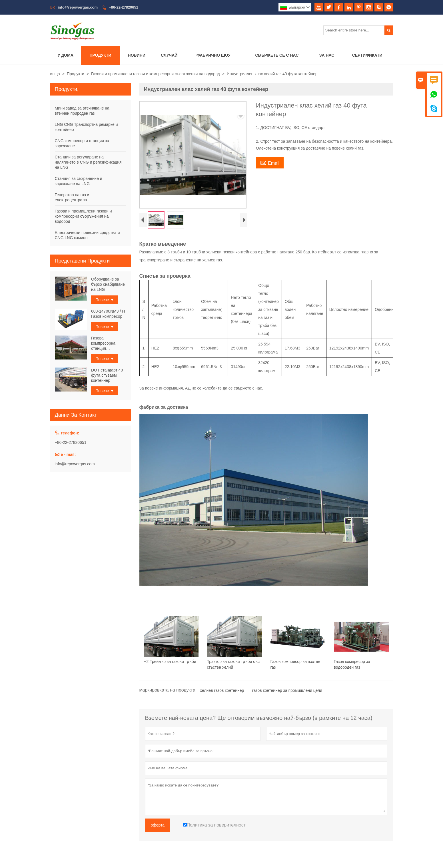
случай (169, 55)
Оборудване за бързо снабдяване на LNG (108, 284)
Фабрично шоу (214, 55)
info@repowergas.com (78, 7)
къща (55, 74)
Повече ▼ (105, 300)
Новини (137, 55)
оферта (158, 827)
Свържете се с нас (277, 55)
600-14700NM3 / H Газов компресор (108, 314)
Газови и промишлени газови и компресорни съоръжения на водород (156, 74)
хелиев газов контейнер (222, 692)
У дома (66, 55)
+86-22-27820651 (124, 7)
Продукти (100, 55)
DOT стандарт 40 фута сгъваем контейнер (107, 375)
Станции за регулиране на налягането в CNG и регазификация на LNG (88, 162)
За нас (327, 55)
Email (270, 162)
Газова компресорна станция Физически (103, 343)
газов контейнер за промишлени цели (287, 692)
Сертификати (367, 55)
